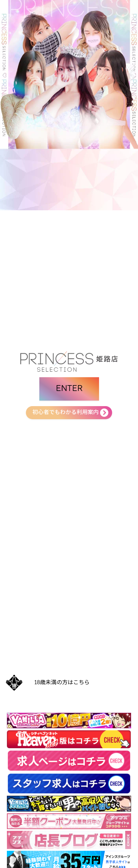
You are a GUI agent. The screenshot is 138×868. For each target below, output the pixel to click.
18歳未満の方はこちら (62, 683)
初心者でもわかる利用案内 (66, 413)
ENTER (69, 389)
